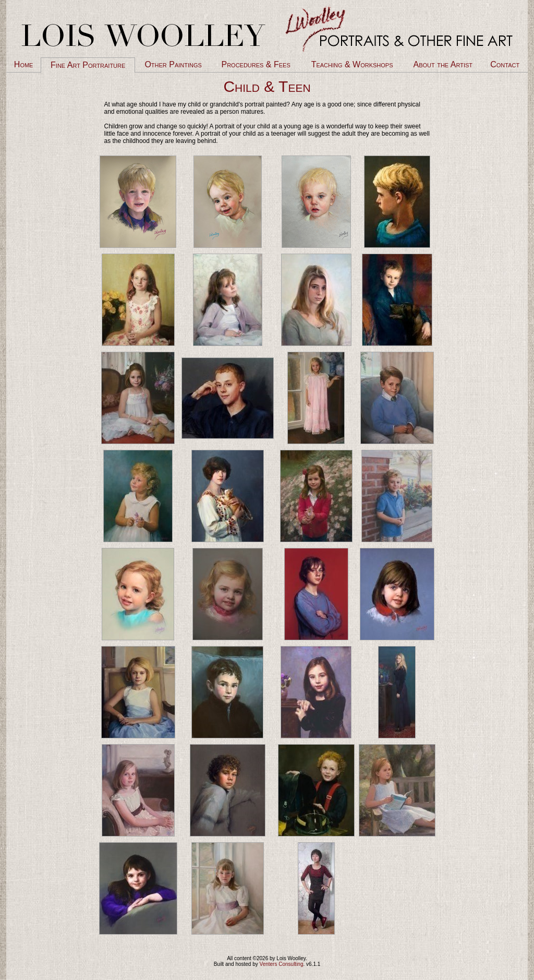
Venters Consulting (282, 964)
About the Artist (443, 64)
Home (24, 64)
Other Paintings (173, 64)
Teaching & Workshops (352, 64)
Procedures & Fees (256, 64)
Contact (505, 64)
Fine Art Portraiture (88, 65)
